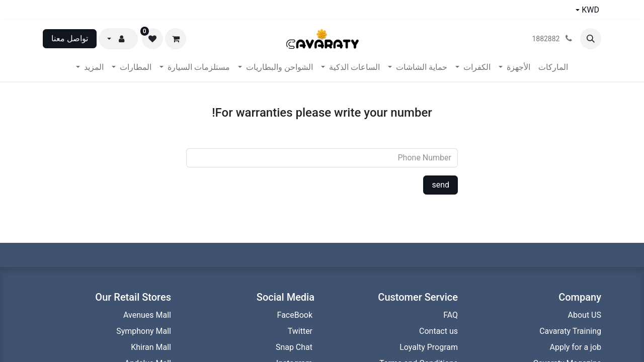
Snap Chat (295, 347)
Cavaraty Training (570, 331)
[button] (591, 39)
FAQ (451, 315)
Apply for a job (575, 347)
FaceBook (296, 315)
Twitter (301, 331)
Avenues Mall (147, 315)
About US (585, 315)
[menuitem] (553, 67)
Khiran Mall (151, 347)
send (440, 185)
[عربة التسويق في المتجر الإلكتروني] (176, 39)
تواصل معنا (70, 38)
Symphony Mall (144, 331)
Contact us (437, 331)
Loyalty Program (428, 347)
